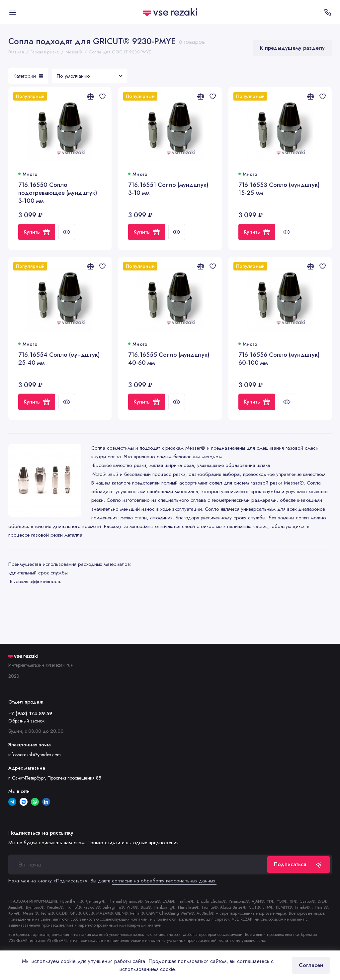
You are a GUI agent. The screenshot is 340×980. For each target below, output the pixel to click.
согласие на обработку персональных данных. (164, 881)
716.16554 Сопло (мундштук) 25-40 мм (59, 359)
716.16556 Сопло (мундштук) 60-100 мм (279, 359)
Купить (37, 232)
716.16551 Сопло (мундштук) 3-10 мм (168, 189)
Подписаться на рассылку (41, 833)
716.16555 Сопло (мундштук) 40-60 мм (169, 359)
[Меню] (12, 12)
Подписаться (298, 864)
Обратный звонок (26, 721)
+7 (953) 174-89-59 (30, 714)
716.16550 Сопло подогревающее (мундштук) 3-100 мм (58, 193)
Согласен (311, 965)
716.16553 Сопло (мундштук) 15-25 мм (279, 189)
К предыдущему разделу (292, 48)
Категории (28, 76)
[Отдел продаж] (328, 12)
